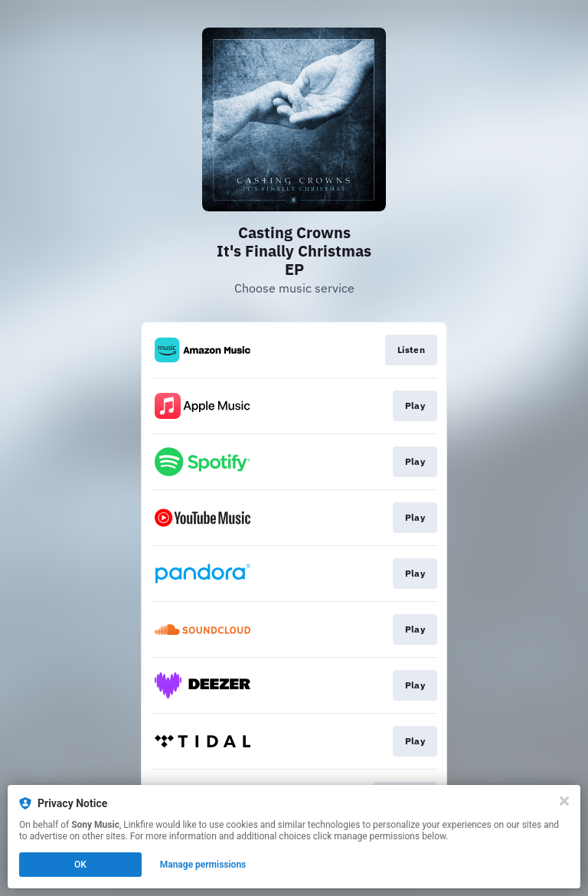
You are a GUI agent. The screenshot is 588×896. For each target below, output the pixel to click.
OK (80, 865)
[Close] (564, 801)
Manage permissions (203, 865)
